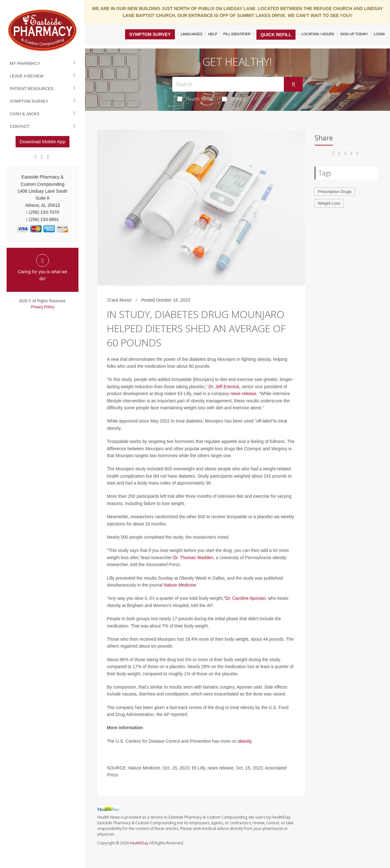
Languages (192, 34)
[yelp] (48, 157)
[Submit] (293, 84)
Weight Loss (329, 203)
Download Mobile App (42, 142)
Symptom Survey (29, 101)
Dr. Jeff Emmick (224, 387)
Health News (195, 99)
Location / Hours (318, 34)
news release (243, 394)
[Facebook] (36, 157)
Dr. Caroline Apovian (245, 598)
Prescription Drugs (335, 192)
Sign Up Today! (354, 34)
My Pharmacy (25, 63)
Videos (234, 99)
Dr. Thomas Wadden (193, 558)
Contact (20, 126)
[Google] (42, 157)
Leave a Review (27, 76)
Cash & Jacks (25, 114)
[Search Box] (228, 84)
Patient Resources (32, 89)
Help (213, 34)
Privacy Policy (43, 307)
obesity (245, 741)
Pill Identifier (237, 34)
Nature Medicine (180, 585)
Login (379, 34)
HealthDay (139, 843)
